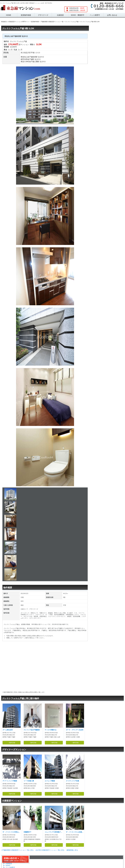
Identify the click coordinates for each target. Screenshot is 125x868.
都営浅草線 (25, 59)
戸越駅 (32, 59)
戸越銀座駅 (33, 57)
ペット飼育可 (95, 15)
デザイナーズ (43, 15)
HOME (9, 15)
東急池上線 (25, 57)
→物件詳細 (11, 743)
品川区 (28, 53)
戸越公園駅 (35, 62)
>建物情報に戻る (72, 850)
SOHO (8, 866)
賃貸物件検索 (26, 15)
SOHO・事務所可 (78, 15)
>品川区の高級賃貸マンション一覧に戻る (50, 850)
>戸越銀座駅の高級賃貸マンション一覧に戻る (17, 850)
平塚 (32, 53)
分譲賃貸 (60, 15)
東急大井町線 (26, 62)
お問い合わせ (112, 15)
